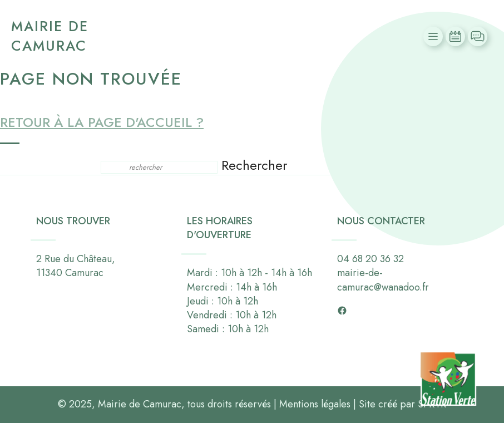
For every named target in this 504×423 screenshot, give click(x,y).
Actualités (457, 36)
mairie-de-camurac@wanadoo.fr (383, 280)
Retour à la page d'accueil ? (102, 122)
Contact (479, 36)
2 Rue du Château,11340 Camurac (76, 266)
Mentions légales (315, 404)
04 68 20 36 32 (370, 259)
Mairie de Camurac (50, 36)
